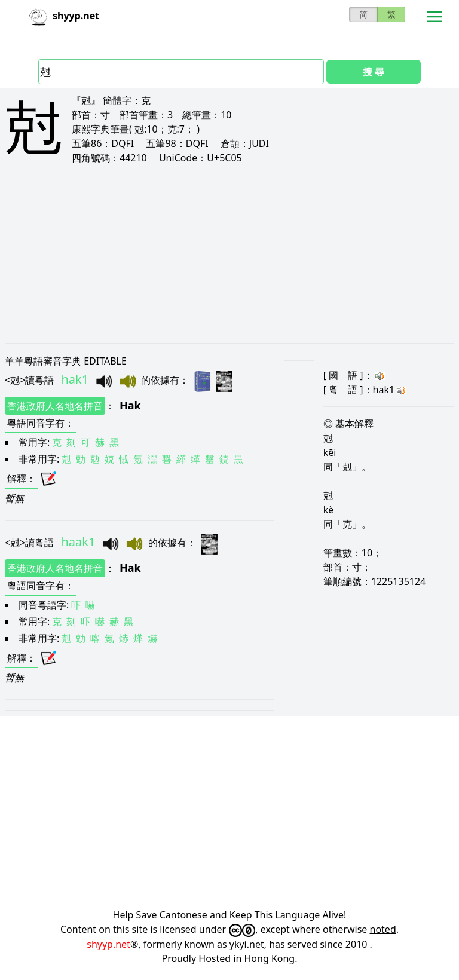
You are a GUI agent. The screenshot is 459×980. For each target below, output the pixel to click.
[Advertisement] (229, 253)
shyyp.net (108, 944)
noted (383, 929)
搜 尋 (374, 72)
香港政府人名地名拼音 (55, 406)
